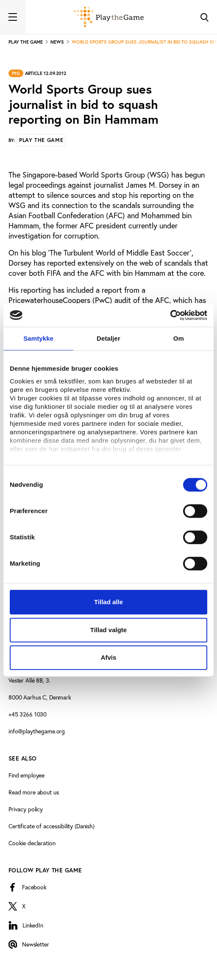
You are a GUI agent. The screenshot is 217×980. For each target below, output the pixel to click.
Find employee (26, 775)
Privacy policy (26, 809)
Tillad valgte (108, 630)
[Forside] (109, 17)
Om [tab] (179, 338)
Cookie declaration (32, 843)
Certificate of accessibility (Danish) (51, 826)
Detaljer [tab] (108, 338)
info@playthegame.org (37, 731)
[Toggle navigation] (13, 17)
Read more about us (33, 792)
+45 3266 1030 (28, 714)
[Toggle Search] (204, 17)
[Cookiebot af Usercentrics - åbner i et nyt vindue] (170, 315)
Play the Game (41, 140)
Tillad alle (108, 602)
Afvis (109, 657)
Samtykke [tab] (38, 338)
